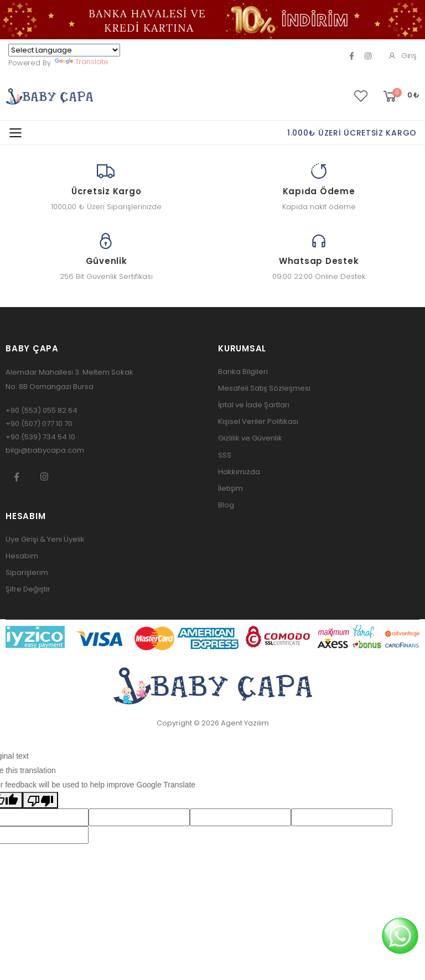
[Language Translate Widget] (64, 50)
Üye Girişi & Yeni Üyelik (45, 539)
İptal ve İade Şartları (254, 405)
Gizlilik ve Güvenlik (250, 438)
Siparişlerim (27, 572)
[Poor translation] (40, 800)
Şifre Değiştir (28, 589)
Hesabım (22, 556)
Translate (82, 62)
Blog (226, 505)
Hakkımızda (239, 472)
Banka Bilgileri (243, 372)
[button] (400, 97)
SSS (225, 455)
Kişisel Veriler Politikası (258, 421)
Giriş (402, 56)
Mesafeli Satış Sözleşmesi (264, 388)
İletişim (230, 488)
